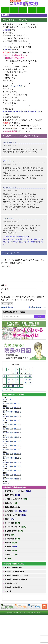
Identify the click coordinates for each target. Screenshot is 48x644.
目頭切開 (11, 553)
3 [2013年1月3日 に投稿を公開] (21, 375)
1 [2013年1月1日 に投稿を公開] (13, 375)
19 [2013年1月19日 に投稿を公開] (30, 382)
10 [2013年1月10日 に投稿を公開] (21, 379)
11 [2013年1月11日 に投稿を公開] (26, 379)
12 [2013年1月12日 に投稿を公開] (30, 379)
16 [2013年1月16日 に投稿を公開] (17, 382)
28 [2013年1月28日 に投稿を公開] (9, 389)
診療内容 (23, 10)
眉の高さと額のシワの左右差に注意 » (38, 310)
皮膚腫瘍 (11, 549)
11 (18, 406)
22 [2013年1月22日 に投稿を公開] (13, 385)
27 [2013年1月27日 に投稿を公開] (5, 389)
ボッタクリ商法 (16, 86)
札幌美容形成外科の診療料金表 (16, 582)
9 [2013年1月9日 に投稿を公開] (17, 379)
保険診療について (11, 586)
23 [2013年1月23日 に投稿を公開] (17, 385)
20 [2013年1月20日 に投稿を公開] (5, 385)
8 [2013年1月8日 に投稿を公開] (13, 379)
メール (5, 292)
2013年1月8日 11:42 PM (10, 191)
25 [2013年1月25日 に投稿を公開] (26, 385)
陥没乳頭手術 (13, 498)
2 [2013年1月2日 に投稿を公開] (17, 375)
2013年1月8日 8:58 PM (10, 164)
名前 (4, 288)
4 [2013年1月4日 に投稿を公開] (26, 375)
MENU (4, 3)
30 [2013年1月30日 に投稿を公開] (17, 389)
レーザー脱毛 (13, 526)
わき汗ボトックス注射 (16, 518)
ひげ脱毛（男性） (14, 533)
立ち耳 (11, 522)
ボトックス (12, 557)
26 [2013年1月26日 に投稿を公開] (30, 385)
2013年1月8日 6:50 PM (10, 146)
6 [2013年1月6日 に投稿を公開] (5, 379)
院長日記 (5, 10)
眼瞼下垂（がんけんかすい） (18, 494)
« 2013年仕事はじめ (8, 310)
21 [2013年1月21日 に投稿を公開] (9, 385)
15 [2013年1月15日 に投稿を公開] (13, 382)
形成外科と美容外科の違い (14, 574)
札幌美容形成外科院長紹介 (14, 590)
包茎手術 (11, 545)
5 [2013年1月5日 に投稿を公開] (30, 375)
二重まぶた (12, 506)
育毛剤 (11, 537)
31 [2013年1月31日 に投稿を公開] (21, 389)
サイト (4, 296)
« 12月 (5, 393)
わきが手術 (16, 514)
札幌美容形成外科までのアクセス (17, 578)
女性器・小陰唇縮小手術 (17, 502)
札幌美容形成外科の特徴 (14, 570)
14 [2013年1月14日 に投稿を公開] (9, 382)
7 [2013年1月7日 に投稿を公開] (9, 379)
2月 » (11, 393)
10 (16, 406)
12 (20, 406)
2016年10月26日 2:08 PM (11, 222)
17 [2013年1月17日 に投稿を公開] (21, 382)
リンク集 (8, 594)
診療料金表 (32, 10)
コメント (5, 267)
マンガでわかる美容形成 (14, 10)
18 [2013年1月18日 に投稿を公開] (26, 382)
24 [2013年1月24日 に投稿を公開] (21, 385)
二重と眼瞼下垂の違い (13, 510)
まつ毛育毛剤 (13, 541)
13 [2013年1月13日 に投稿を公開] (5, 382)
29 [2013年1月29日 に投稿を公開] (13, 389)
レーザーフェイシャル (16, 529)
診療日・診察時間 (41, 10)
